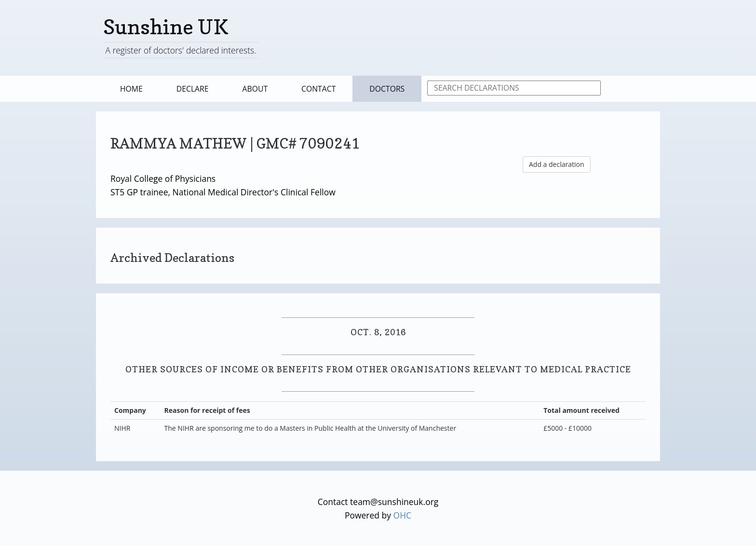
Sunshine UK (166, 27)
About (255, 89)
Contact (318, 89)
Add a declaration (557, 164)
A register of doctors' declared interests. (181, 50)
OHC (403, 515)
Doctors (387, 89)
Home (131, 89)
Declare (193, 89)
